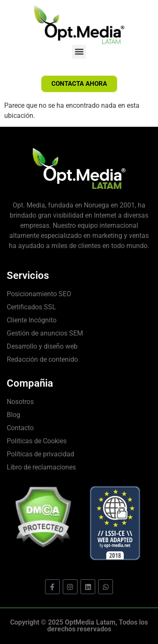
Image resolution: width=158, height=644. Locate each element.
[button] (79, 52)
